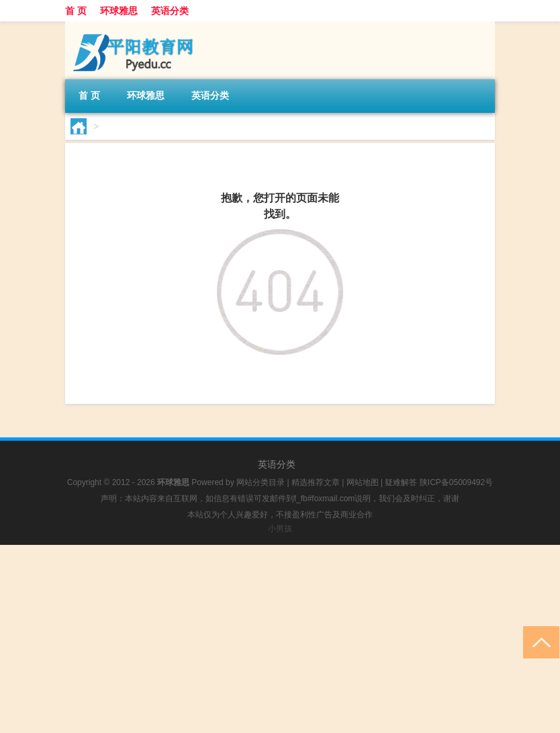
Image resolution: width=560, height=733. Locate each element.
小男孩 (280, 529)
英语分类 (170, 11)
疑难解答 (401, 482)
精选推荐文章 (316, 482)
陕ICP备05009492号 (456, 482)
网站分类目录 (261, 482)
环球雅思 (119, 11)
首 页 (76, 11)
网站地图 (363, 482)
